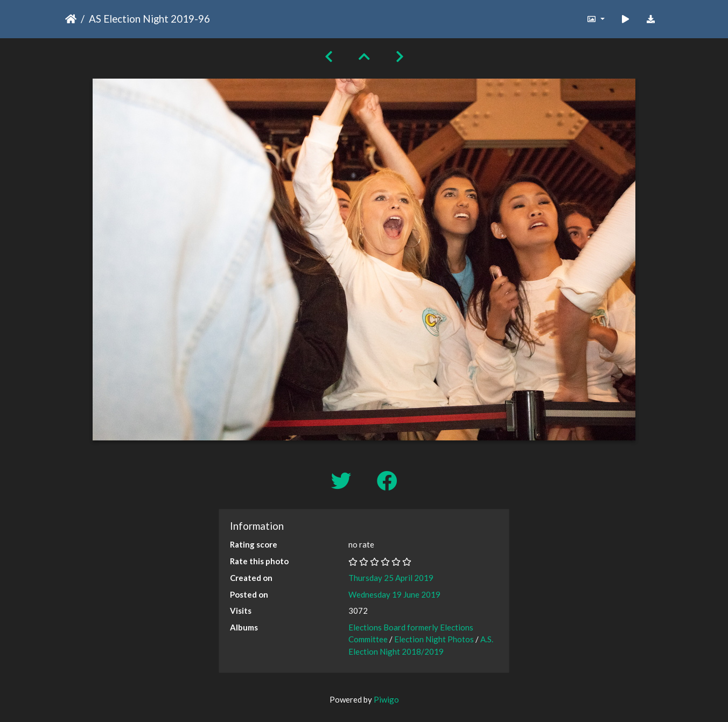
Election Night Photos (434, 639)
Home (71, 19)
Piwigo (386, 699)
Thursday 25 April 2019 (391, 578)
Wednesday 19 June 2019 (394, 594)
